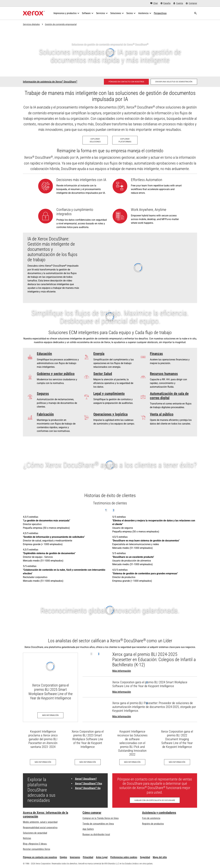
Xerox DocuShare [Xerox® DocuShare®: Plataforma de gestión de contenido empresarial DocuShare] (86, 779)
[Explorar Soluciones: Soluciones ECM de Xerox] (95, 140)
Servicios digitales (31, 24)
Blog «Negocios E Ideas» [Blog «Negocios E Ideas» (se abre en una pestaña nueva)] (35, 844)
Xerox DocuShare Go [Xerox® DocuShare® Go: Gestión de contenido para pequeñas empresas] (88, 788)
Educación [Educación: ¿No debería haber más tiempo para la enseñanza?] (44, 354)
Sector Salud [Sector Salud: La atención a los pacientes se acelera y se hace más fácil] (103, 374)
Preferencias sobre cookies (124, 857)
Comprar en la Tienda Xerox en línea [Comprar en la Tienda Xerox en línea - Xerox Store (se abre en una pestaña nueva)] (101, 818)
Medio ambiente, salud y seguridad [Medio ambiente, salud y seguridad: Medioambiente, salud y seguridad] (40, 822)
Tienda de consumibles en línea (98, 824)
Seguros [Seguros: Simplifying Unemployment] (43, 394)
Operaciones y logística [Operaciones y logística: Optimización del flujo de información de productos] (110, 414)
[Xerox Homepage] (34, 13)
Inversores (75, 857)
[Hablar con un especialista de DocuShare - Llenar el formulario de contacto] (155, 800)
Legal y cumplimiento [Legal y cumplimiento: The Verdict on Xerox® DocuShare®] (109, 394)
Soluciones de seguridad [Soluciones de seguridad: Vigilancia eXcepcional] (35, 833)
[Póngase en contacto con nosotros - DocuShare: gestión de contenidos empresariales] (126, 82)
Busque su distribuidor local (96, 834)
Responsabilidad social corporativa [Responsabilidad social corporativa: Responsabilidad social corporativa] (40, 828)
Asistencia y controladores (159, 813)
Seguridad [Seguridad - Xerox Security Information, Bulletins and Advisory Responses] (145, 857)
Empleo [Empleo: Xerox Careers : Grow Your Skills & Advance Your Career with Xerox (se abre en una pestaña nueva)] (63, 857)
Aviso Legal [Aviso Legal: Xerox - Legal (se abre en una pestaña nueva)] (102, 857)
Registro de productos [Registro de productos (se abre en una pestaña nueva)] (153, 824)
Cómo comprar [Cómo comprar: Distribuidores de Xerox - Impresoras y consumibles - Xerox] (92, 813)
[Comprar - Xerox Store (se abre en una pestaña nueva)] (191, 3)
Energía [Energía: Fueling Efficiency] (99, 354)
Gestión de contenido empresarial (61, 24)
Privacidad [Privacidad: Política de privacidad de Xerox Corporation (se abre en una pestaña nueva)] (88, 857)
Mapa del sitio (160, 857)
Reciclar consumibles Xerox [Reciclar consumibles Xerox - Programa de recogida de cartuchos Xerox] (37, 849)
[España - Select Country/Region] (166, 3)
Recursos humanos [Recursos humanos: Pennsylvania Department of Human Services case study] (164, 374)
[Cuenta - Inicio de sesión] (178, 3)
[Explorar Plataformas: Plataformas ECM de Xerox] (125, 140)
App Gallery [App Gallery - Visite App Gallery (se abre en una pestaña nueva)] (88, 829)
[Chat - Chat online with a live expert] (154, 3)
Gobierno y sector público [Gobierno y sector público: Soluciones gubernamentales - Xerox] (56, 374)
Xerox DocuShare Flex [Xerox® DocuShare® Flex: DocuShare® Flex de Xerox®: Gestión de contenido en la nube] (89, 783)
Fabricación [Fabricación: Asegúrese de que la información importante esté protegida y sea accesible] (45, 414)
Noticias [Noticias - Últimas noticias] (27, 838)
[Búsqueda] (195, 13)
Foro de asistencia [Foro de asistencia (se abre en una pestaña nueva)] (151, 818)
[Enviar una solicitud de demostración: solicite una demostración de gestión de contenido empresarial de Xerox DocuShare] (174, 82)
